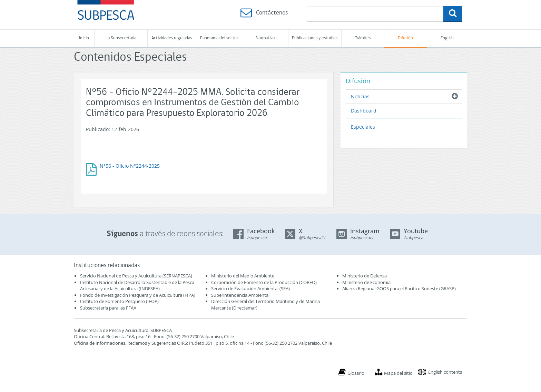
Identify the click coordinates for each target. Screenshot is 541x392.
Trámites (363, 38)
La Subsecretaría (121, 38)
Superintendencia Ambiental (240, 295)
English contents (445, 372)
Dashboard (364, 111)
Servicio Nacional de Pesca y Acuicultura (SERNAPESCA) (136, 276)
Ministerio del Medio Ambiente (243, 276)
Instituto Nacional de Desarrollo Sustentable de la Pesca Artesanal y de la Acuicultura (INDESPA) (137, 286)
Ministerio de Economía (366, 282)
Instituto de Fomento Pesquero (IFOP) (119, 301)
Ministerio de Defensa (365, 276)
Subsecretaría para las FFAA (108, 308)
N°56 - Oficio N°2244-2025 (130, 166)
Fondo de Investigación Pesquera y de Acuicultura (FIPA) (138, 295)
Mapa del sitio (398, 373)
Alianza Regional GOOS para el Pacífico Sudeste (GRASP (398, 288)
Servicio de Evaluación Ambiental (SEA (250, 288)
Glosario (356, 373)
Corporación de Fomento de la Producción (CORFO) (264, 282)
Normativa (265, 38)
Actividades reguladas (172, 38)
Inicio (84, 38)
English (447, 38)
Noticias (360, 96)
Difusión (405, 38)
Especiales (363, 127)
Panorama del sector (219, 38)
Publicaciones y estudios (315, 38)
